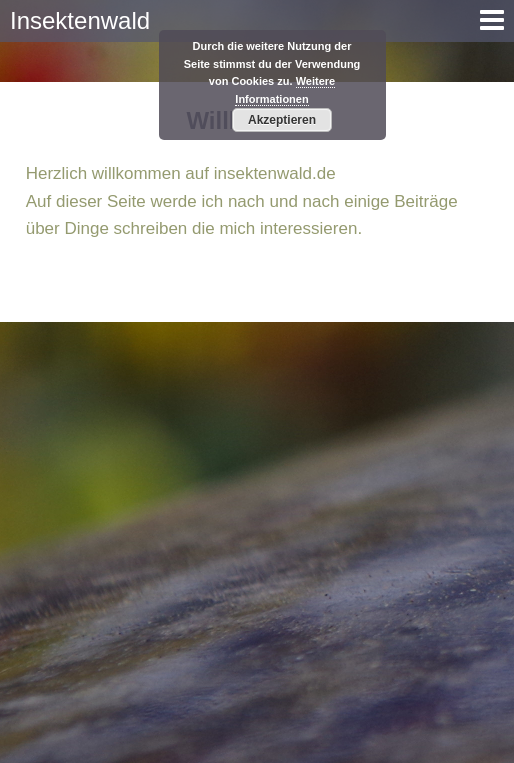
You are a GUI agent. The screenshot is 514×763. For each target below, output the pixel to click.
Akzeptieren (282, 120)
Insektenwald (80, 20)
